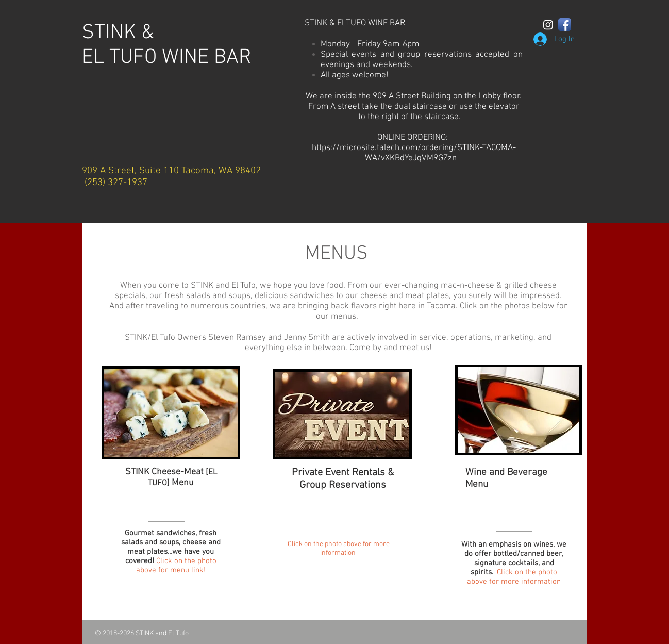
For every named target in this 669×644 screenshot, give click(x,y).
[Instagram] (548, 24)
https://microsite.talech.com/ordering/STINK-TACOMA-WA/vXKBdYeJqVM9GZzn (414, 153)
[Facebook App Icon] (565, 24)
